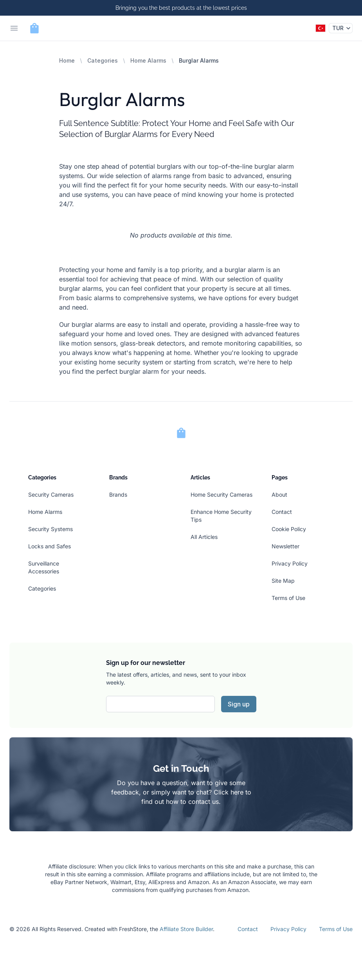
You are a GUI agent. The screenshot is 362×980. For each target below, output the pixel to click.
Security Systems (50, 529)
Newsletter (285, 546)
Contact (282, 512)
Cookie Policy (289, 529)
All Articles (204, 537)
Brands (118, 495)
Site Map (283, 581)
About (279, 495)
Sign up (239, 704)
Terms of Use (288, 598)
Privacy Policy (290, 563)
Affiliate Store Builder (186, 929)
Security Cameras (51, 495)
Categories (103, 60)
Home (67, 60)
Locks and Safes (50, 546)
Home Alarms (148, 60)
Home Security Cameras (222, 495)
